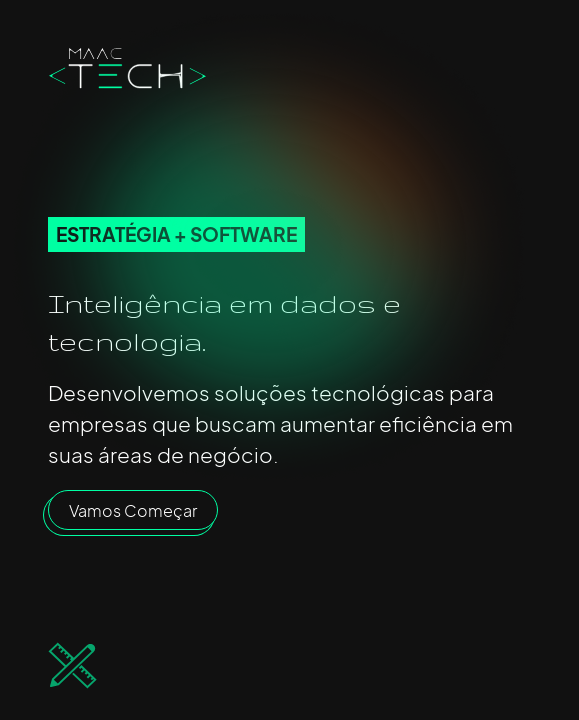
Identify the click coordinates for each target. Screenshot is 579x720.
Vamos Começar (133, 510)
